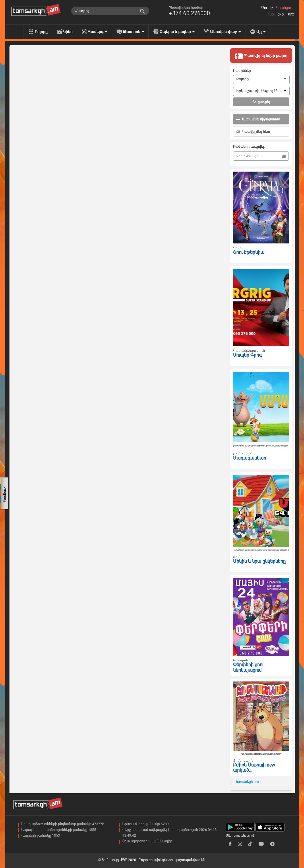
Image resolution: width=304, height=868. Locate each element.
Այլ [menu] (261, 32)
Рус (291, 15)
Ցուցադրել (261, 102)
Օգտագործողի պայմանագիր (147, 841)
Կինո (68, 32)
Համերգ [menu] (98, 32)
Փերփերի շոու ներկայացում (248, 667)
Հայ (271, 15)
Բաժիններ (242, 71)
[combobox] (261, 80)
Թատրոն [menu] (133, 32)
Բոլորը (41, 32)
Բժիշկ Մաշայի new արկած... (254, 768)
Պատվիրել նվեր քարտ (261, 56)
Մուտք (267, 8)
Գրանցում (285, 8)
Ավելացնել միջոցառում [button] (258, 119)
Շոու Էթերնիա (249, 252)
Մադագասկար (250, 458)
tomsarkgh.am (247, 782)
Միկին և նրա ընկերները (259, 561)
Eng (281, 15)
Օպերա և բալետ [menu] (177, 32)
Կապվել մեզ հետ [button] (253, 132)
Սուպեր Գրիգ (247, 355)
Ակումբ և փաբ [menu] (225, 32)
